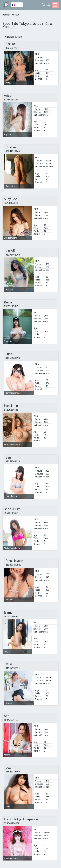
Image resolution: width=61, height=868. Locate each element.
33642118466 (11, 513)
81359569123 (13, 358)
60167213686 (11, 617)
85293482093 (13, 255)
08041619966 (13, 151)
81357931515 (13, 668)
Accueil (6, 15)
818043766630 (12, 823)
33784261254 (11, 100)
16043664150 (11, 720)
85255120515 (11, 306)
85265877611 (13, 48)
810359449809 (13, 565)
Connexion (49, 5)
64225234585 (11, 410)
